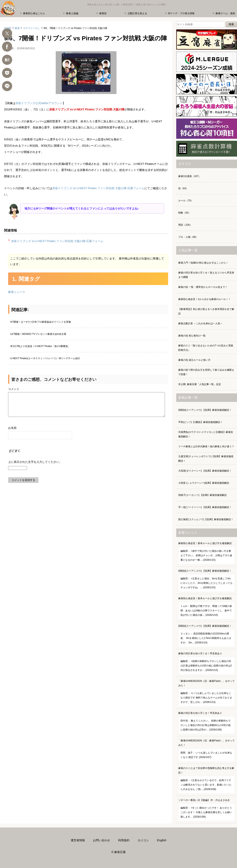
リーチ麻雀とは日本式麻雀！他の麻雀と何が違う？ (206, 446)
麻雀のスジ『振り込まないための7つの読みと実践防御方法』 (206, 348)
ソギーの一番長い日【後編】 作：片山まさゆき (207, 810)
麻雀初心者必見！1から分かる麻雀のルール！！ (204, 299)
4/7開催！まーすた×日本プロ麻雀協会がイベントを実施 (41, 322)
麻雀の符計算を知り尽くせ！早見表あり (207, 663)
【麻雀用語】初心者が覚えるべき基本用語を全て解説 (206, 311)
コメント (14, 389)
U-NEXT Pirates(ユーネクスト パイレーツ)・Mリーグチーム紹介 (45, 358)
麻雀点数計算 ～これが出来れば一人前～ (200, 323)
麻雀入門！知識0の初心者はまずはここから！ (203, 263)
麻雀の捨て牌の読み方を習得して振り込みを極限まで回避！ (206, 372)
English (162, 840)
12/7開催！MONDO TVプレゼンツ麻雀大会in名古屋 (38, 334)
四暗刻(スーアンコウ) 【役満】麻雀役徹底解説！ (205, 410)
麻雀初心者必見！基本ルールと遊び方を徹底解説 (207, 553)
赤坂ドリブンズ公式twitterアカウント (39, 103)
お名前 (12, 433)
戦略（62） (184, 213)
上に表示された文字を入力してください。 (35, 467)
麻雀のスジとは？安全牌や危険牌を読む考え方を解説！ (207, 780)
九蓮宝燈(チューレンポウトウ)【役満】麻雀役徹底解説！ (206, 459)
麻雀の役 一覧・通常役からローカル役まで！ (203, 287)
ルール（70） (186, 201)
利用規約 (124, 840)
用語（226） (185, 225)
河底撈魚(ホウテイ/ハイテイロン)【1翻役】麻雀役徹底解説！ (206, 434)
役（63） (183, 188)
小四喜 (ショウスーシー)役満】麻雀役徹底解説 (204, 483)
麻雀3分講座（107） (189, 176)
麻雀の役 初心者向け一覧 (192, 336)
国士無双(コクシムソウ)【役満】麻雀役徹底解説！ (206, 519)
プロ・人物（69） (188, 237)
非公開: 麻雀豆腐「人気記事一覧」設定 (200, 384)
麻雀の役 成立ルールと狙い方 (194, 360)
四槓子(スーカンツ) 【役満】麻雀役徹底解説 (202, 495)
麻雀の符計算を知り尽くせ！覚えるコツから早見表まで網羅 (206, 275)
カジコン (143, 840)
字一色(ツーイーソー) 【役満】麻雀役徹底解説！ (205, 507)
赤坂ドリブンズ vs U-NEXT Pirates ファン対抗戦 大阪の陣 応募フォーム (98, 188)
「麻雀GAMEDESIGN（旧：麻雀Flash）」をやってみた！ (207, 693)
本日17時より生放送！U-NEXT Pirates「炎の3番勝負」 (40, 346)
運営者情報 (78, 840)
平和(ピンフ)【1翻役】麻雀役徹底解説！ (200, 422)
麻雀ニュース (17, 292)
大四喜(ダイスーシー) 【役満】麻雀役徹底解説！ (205, 471)
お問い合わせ (101, 840)
